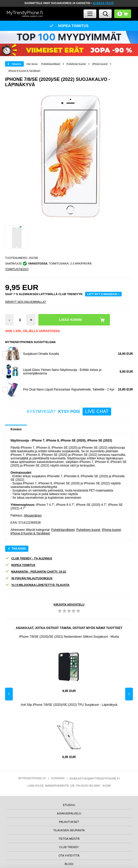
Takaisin (16, 64)
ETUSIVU (69, 805)
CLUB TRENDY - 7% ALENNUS (29, 558)
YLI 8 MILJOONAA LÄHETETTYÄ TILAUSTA (37, 585)
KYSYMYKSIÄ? (69, 412)
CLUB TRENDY (69, 847)
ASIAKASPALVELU (69, 813)
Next (129, 694)
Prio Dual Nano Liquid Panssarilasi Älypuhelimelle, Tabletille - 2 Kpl (69, 389)
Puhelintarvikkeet (63, 530)
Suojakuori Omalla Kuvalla (41, 354)
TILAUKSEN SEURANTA (69, 830)
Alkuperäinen (33, 515)
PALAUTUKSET (69, 822)
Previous (9, 694)
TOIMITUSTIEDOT (17, 269)
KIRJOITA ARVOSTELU (69, 605)
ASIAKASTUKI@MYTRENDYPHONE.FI (94, 778)
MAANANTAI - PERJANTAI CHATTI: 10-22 (36, 572)
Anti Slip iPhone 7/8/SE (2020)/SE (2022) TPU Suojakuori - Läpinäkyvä (69, 705)
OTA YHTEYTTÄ (69, 856)
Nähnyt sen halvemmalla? (26, 302)
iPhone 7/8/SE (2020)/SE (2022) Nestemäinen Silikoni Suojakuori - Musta (69, 637)
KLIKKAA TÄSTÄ (103, 3)
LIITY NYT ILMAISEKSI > (103, 294)
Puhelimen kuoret (88, 530)
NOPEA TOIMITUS (20, 565)
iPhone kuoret (111, 530)
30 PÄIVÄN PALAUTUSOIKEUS (29, 578)
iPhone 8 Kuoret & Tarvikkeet (30, 533)
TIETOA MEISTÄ (69, 839)
